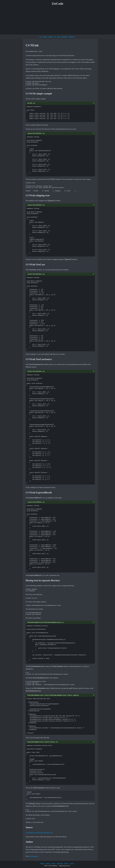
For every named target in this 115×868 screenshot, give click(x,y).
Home (42, 863)
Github (53, 863)
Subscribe (72, 37)
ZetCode (58, 4)
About (72, 863)
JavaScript (64, 37)
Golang (45, 37)
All (40, 37)
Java (58, 37)
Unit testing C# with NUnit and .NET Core (39, 833)
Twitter (48, 863)
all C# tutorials (33, 856)
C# (55, 37)
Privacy (66, 863)
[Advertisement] (57, 21)
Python (50, 37)
